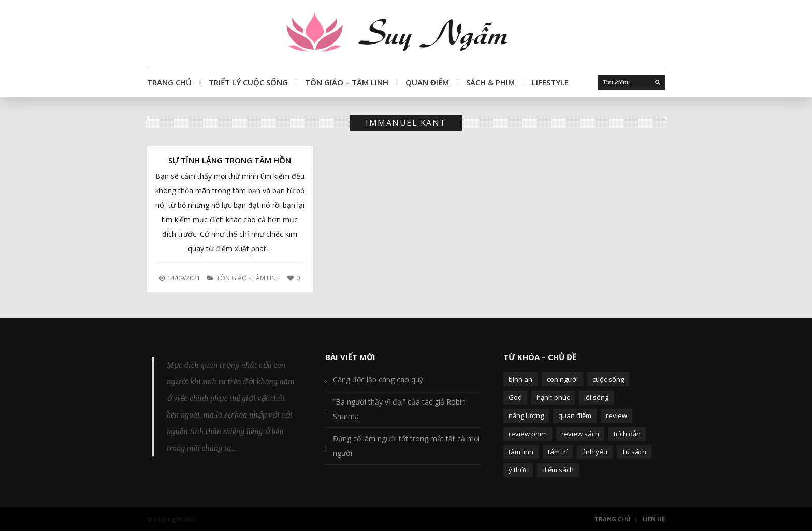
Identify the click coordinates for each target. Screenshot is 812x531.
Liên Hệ (654, 519)
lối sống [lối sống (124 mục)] (596, 397)
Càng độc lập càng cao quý (378, 379)
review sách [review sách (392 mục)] (580, 434)
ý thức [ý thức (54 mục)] (518, 470)
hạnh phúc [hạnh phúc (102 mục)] (553, 397)
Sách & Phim (490, 82)
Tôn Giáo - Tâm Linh (249, 278)
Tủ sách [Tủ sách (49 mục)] (634, 452)
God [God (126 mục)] (515, 397)
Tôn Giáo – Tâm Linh (347, 82)
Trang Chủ (169, 82)
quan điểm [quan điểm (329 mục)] (575, 415)
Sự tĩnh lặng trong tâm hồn (230, 160)
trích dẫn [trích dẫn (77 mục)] (627, 434)
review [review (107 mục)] (617, 415)
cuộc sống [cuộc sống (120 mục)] (608, 379)
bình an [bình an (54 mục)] (520, 379)
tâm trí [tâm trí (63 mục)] (558, 452)
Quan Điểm (427, 82)
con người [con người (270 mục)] (562, 379)
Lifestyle (550, 82)
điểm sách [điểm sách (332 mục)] (558, 470)
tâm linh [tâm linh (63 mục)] (521, 452)
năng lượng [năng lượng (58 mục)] (526, 415)
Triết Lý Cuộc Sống (248, 82)
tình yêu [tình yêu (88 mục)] (595, 452)
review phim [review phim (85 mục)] (528, 434)
